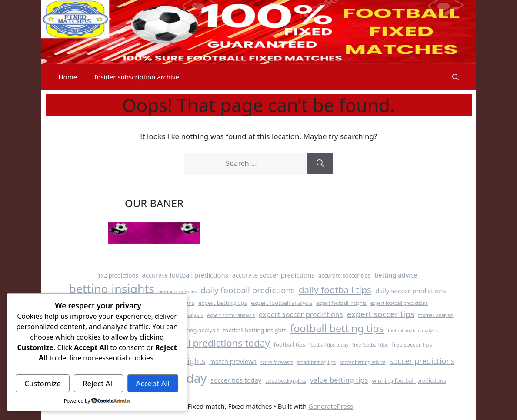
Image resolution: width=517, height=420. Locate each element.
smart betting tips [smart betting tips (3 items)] (316, 362)
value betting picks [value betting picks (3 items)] (286, 381)
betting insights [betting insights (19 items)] (112, 289)
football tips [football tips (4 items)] (290, 344)
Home (68, 77)
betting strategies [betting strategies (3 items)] (177, 291)
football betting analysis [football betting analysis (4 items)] (187, 330)
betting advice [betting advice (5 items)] (396, 275)
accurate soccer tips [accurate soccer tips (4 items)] (344, 275)
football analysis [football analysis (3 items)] (436, 315)
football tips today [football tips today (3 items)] (329, 345)
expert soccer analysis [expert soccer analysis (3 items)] (231, 315)
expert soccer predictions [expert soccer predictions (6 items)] (301, 314)
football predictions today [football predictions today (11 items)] (213, 343)
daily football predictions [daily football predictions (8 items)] (248, 290)
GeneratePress (331, 406)
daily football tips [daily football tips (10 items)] (335, 290)
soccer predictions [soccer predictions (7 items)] (422, 361)
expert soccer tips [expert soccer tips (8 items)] (381, 314)
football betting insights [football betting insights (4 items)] (255, 330)
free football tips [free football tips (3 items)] (370, 345)
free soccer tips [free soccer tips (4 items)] (412, 344)
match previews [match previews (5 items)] (233, 361)
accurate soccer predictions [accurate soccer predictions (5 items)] (273, 275)
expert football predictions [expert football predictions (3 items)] (399, 303)
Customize (43, 383)
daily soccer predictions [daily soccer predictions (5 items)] (411, 291)
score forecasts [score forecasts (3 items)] (277, 362)
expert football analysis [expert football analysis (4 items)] (282, 303)
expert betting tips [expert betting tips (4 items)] (223, 303)
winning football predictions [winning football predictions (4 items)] (409, 380)
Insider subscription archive (137, 77)
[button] (455, 77)
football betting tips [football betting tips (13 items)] (337, 328)
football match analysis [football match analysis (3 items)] (413, 331)
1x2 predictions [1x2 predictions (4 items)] (118, 275)
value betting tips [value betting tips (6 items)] (339, 380)
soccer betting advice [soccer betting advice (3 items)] (363, 362)
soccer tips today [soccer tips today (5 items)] (236, 380)
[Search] (320, 163)
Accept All (153, 383)
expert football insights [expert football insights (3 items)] (341, 303)
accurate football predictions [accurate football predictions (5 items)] (185, 275)
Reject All (98, 383)
